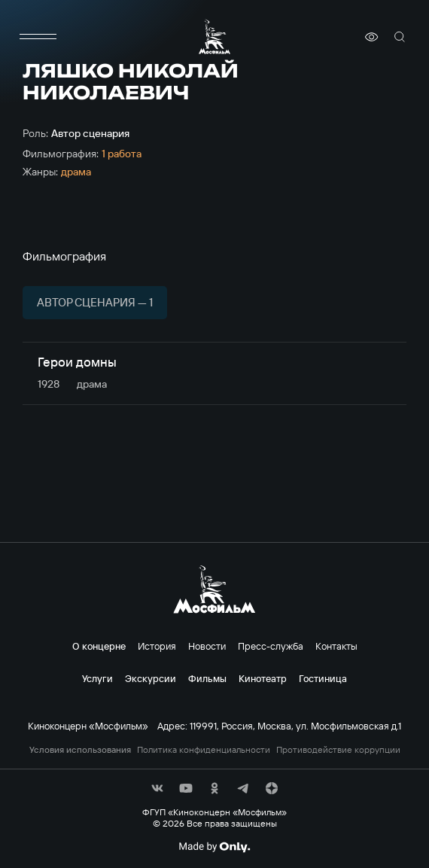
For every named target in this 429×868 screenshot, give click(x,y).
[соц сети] (157, 788)
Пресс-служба (271, 646)
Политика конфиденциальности (204, 750)
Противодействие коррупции (338, 750)
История (157, 646)
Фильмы (207, 678)
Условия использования (80, 750)
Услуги (97, 678)
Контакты (336, 646)
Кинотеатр (263, 678)
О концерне (99, 646)
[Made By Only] (214, 847)
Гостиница (323, 678)
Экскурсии (151, 678)
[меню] (38, 37)
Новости (207, 646)
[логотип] (214, 37)
